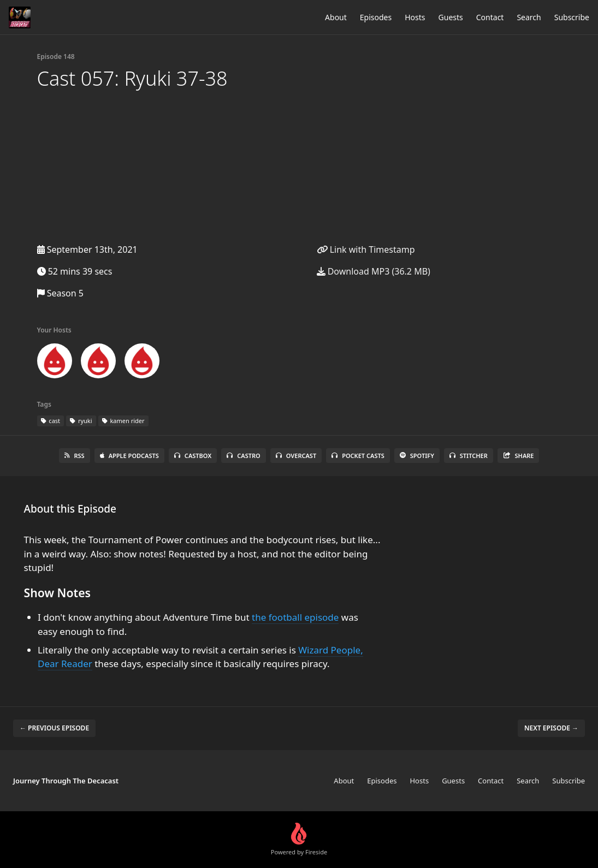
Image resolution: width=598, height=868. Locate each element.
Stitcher (469, 456)
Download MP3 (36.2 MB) (374, 271)
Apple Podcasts (129, 456)
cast (51, 421)
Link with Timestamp (366, 249)
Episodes (376, 17)
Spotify (417, 456)
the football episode (295, 617)
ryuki (81, 421)
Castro (243, 456)
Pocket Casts (358, 456)
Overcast (296, 456)
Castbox (193, 456)
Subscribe (572, 17)
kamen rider (123, 421)
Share (519, 456)
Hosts (415, 17)
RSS (75, 456)
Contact (490, 17)
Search (529, 17)
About (336, 17)
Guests (451, 17)
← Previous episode (54, 728)
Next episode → (551, 728)
